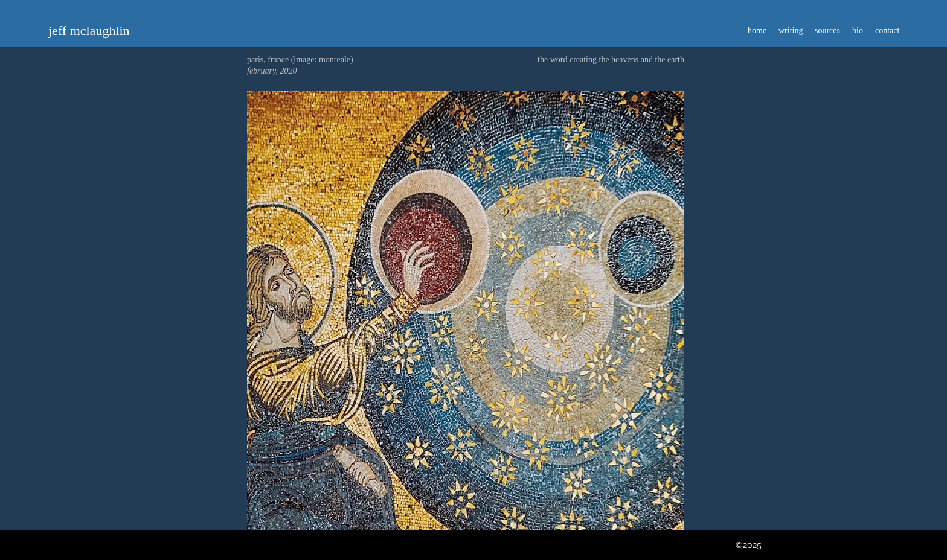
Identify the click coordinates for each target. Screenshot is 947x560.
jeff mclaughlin (89, 30)
